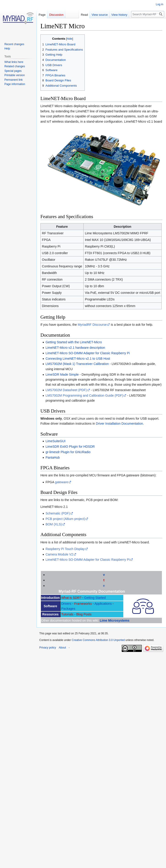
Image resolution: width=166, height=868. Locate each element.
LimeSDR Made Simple (62, 375)
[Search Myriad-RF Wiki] (148, 14)
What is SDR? (71, 598)
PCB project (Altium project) (65, 519)
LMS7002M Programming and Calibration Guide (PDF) (84, 395)
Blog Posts (84, 614)
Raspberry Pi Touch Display (65, 549)
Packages (68, 609)
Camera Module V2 (59, 554)
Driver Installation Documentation (119, 424)
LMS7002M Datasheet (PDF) (66, 390)
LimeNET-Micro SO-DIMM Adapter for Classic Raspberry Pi (88, 353)
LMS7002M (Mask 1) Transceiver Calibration (77, 364)
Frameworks (83, 604)
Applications (103, 604)
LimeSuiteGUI (55, 441)
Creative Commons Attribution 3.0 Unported (98, 640)
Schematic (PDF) (58, 513)
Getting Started (95, 598)
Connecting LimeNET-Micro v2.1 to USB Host (78, 359)
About (62, 648)
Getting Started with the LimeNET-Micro (74, 342)
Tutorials (67, 614)
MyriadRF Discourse (92, 325)
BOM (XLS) (54, 524)
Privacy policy (48, 648)
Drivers (66, 604)
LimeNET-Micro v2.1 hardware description (75, 348)
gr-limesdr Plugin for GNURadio (68, 452)
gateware (62, 482)
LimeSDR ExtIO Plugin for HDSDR (70, 447)
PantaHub (53, 457)
